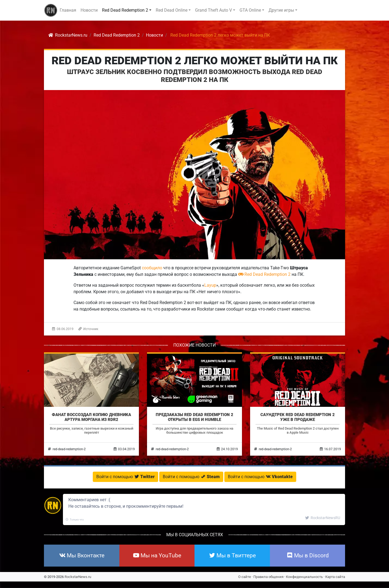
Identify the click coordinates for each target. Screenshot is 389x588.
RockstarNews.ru (78, 577)
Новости (89, 10)
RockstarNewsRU (323, 518)
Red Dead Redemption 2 (264, 274)
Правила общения (268, 577)
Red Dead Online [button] (172, 10)
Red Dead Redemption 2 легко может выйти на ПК (195, 61)
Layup (210, 285)
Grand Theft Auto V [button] (213, 10)
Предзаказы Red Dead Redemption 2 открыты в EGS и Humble (194, 417)
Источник (88, 329)
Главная (68, 10)
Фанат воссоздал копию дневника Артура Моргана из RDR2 (91, 417)
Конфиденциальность (304, 577)
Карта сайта (335, 577)
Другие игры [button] (281, 10)
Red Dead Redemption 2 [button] (125, 10)
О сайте (245, 577)
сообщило (152, 268)
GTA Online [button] (250, 10)
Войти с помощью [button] (125, 477)
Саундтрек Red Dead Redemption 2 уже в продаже (298, 417)
